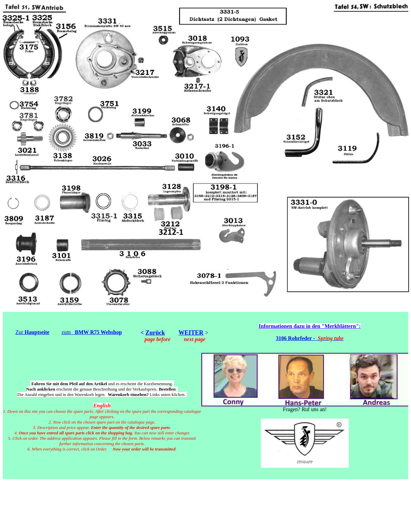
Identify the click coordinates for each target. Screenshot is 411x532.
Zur (32, 332)
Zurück (155, 333)
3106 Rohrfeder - (310, 338)
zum (92, 332)
